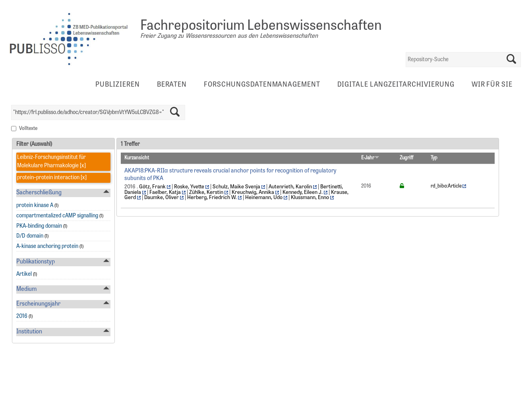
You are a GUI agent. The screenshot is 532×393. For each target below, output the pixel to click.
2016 (22, 317)
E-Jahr (370, 158)
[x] (82, 166)
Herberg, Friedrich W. (212, 198)
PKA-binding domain (39, 226)
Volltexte (28, 129)
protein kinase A (35, 206)
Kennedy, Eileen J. (303, 193)
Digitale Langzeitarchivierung (396, 85)
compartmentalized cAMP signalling (57, 216)
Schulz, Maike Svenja (236, 187)
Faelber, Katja (165, 193)
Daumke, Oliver (162, 198)
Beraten (172, 85)
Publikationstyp (36, 262)
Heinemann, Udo (264, 198)
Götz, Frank (152, 187)
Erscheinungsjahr (38, 304)
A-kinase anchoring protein (47, 247)
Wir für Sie (492, 85)
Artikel (24, 274)
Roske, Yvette (189, 187)
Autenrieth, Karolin (290, 187)
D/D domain (30, 236)
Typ (434, 158)
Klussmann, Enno (310, 198)
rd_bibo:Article (446, 186)
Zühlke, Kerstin (206, 193)
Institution (29, 332)
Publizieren (118, 85)
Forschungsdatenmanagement (262, 85)
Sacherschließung (39, 193)
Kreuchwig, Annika (253, 193)
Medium (26, 289)
